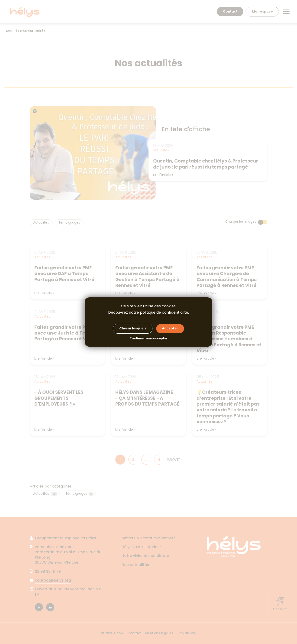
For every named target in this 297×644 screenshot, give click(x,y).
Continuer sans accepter (149, 339)
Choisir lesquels (133, 328)
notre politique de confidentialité (158, 312)
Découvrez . (148, 312)
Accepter (170, 328)
